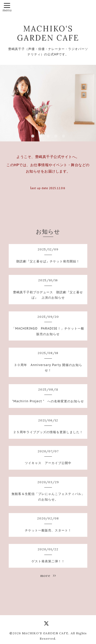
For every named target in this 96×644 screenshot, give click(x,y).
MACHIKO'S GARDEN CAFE (48, 33)
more (48, 576)
